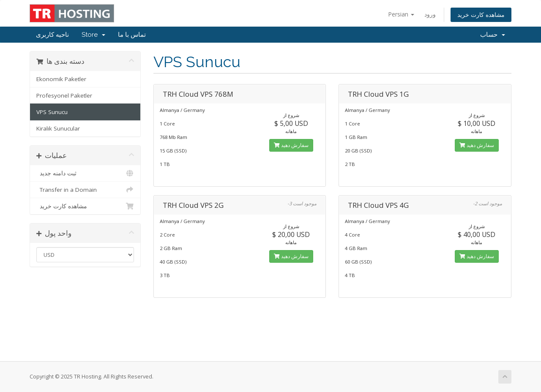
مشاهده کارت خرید (481, 15)
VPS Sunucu (52, 112)
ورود (430, 14)
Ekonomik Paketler (61, 79)
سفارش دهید (291, 145)
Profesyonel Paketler (64, 95)
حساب (493, 35)
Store (93, 35)
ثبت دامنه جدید (85, 173)
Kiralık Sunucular (58, 128)
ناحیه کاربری (52, 35)
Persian (401, 14)
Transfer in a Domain (85, 190)
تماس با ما (132, 35)
